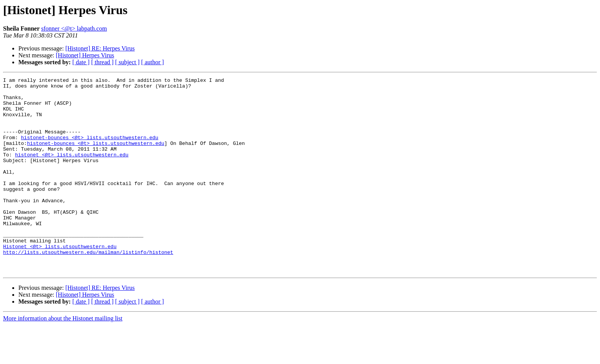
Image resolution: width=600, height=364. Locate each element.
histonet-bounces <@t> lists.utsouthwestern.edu (90, 150)
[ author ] (153, 62)
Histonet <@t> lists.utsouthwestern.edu (60, 281)
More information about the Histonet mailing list (63, 357)
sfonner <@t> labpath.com (74, 28)
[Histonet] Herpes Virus (85, 55)
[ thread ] (102, 62)
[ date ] (81, 62)
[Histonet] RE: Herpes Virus (100, 48)
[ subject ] (127, 62)
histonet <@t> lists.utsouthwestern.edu (72, 171)
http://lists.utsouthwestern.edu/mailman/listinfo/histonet (88, 288)
